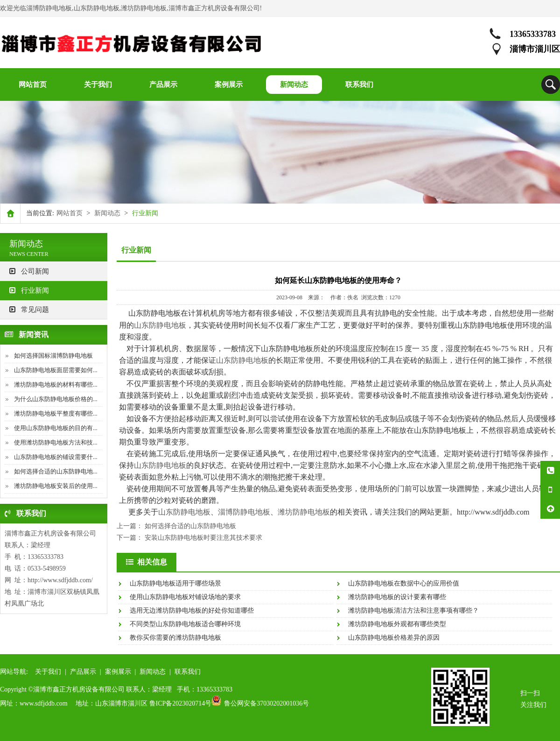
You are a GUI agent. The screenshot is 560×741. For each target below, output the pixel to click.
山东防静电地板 (160, 325)
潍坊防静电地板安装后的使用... (56, 486)
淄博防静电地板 (244, 512)
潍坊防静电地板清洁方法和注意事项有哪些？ (413, 610)
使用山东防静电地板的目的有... (56, 428)
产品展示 (83, 672)
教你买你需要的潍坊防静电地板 (175, 638)
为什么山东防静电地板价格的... (56, 399)
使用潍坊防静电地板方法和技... (56, 442)
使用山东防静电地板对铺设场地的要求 (185, 597)
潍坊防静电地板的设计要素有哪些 (397, 597)
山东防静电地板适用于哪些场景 (175, 583)
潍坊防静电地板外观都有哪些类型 (397, 624)
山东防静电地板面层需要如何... (56, 370)
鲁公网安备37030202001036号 (266, 703)
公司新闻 (29, 271)
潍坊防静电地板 (304, 512)
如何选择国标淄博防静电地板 (53, 356)
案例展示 (118, 672)
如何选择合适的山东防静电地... (56, 471)
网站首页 (70, 213)
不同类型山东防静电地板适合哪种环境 (185, 624)
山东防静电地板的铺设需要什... (56, 457)
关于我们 (48, 672)
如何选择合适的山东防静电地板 (190, 526)
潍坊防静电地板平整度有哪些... (56, 413)
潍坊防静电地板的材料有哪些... (56, 385)
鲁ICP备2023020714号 (181, 703)
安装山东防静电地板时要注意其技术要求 (203, 538)
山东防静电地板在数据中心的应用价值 (404, 583)
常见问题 (29, 310)
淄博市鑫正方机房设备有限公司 (50, 533)
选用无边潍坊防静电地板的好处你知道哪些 (192, 610)
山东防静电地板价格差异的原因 (394, 638)
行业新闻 (29, 290)
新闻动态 (107, 213)
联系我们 (188, 672)
